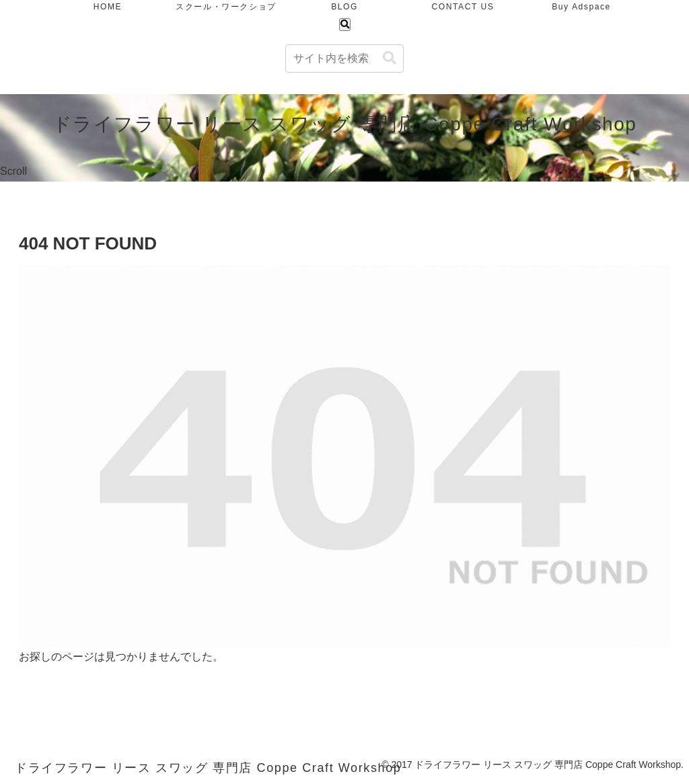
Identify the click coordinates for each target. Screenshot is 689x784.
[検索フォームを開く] (345, 25)
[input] (344, 58)
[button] (390, 58)
